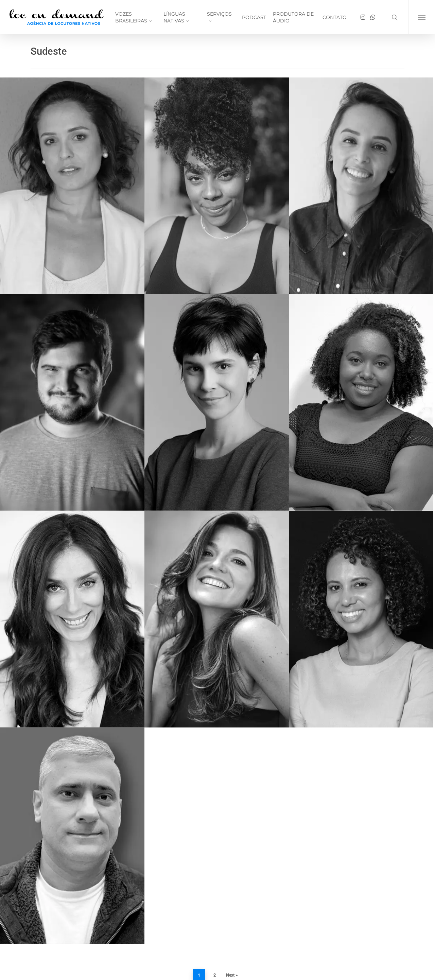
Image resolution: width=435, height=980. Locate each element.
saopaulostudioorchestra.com (65, 926)
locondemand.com (52, 899)
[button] (422, 17)
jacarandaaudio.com (54, 908)
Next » (232, 831)
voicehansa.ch (47, 917)
